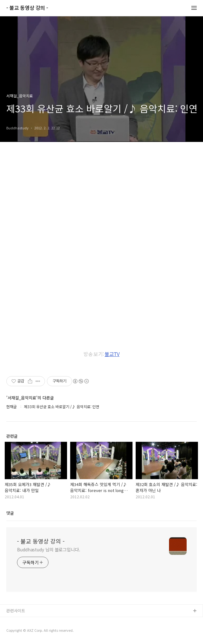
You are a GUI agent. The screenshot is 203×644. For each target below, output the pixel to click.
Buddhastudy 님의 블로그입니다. (49, 549)
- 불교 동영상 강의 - (27, 8)
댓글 (10, 513)
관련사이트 (16, 611)
